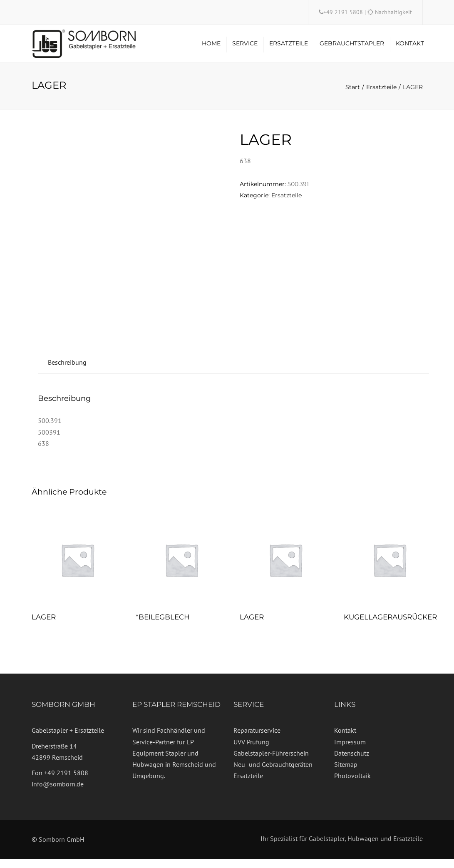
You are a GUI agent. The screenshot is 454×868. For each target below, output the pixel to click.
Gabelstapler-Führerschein (271, 762)
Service (245, 48)
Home (211, 48)
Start (353, 96)
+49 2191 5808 (344, 12)
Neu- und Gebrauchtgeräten (273, 773)
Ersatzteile (289, 48)
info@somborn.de (58, 793)
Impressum (350, 751)
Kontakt (410, 48)
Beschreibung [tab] (67, 371)
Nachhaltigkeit (393, 12)
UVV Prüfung (251, 751)
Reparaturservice (257, 739)
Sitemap (346, 773)
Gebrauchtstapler (352, 48)
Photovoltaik (352, 785)
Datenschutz (352, 762)
